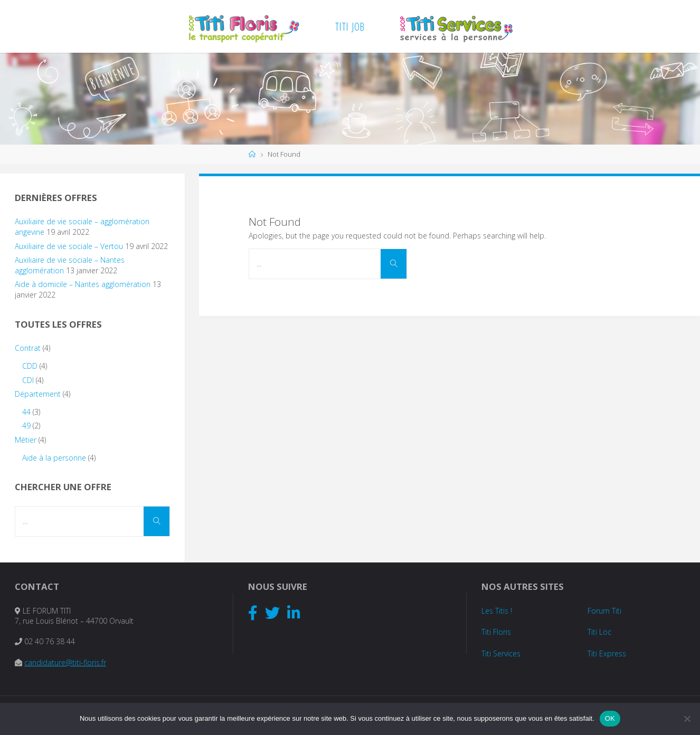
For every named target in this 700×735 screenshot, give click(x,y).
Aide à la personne (54, 458)
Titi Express (607, 653)
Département (38, 394)
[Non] (687, 719)
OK (610, 718)
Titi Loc (599, 632)
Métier (26, 440)
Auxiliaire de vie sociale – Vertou (69, 246)
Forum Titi (604, 611)
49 (26, 426)
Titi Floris (496, 632)
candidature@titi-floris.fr (65, 662)
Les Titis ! (497, 611)
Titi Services (501, 653)
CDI (28, 380)
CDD (30, 366)
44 (26, 412)
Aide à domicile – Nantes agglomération (83, 284)
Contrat (28, 348)
